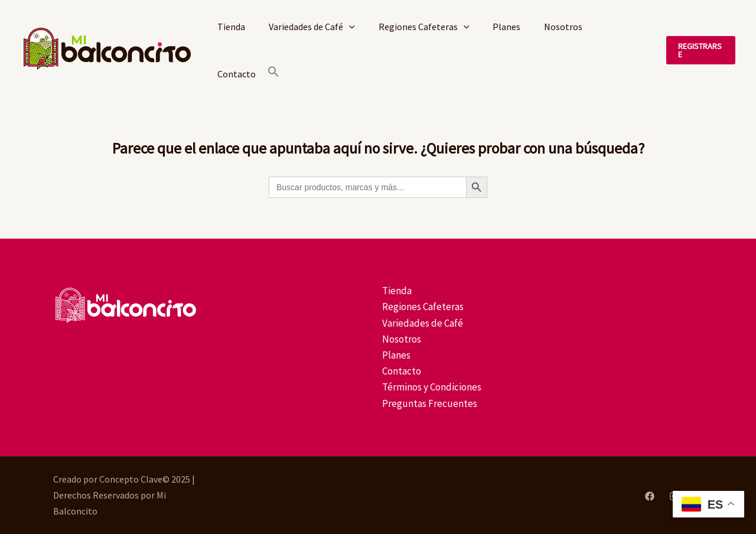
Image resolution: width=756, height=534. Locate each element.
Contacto (237, 74)
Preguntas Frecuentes (428, 403)
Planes (506, 27)
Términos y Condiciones (431, 387)
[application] (349, 27)
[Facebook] (650, 496)
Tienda (231, 27)
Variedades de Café (312, 27)
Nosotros (563, 27)
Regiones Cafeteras (424, 27)
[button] (273, 74)
